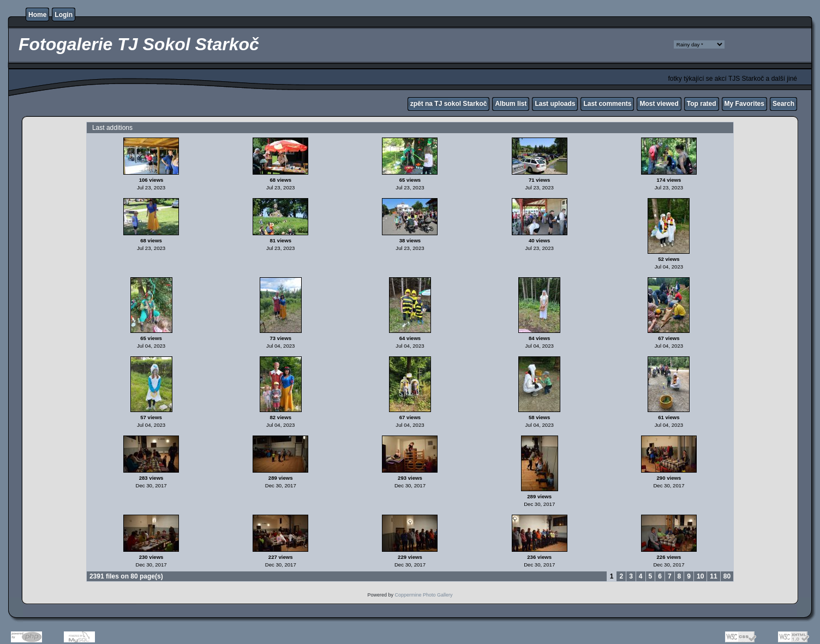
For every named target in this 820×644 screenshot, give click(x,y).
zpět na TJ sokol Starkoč (449, 104)
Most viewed (659, 104)
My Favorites (744, 104)
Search (783, 104)
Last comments (607, 104)
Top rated (702, 104)
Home (37, 15)
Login (64, 15)
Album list (511, 104)
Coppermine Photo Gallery (423, 595)
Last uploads (555, 104)
